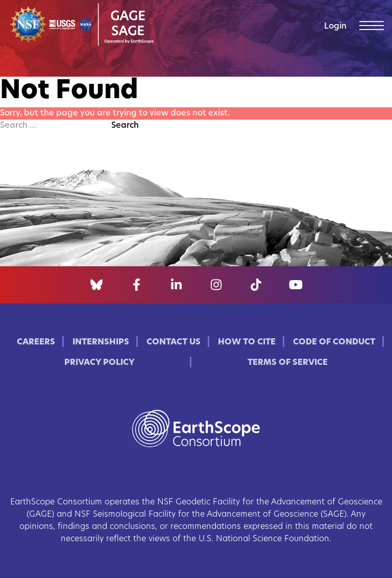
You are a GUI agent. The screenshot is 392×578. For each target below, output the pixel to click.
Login (335, 27)
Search (125, 126)
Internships (101, 342)
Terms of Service (288, 363)
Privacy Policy (100, 363)
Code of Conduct (334, 342)
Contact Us (174, 342)
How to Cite (247, 342)
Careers (36, 342)
